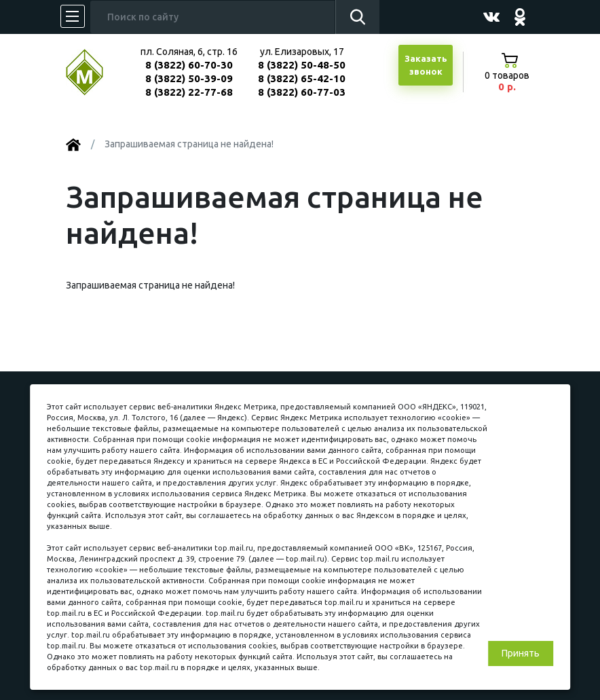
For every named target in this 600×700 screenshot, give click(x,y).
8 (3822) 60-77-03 (302, 92)
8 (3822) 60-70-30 (189, 65)
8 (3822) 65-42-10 (302, 78)
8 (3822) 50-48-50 (302, 65)
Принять (521, 653)
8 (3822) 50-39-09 (189, 78)
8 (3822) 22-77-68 (189, 92)
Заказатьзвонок (426, 65)
